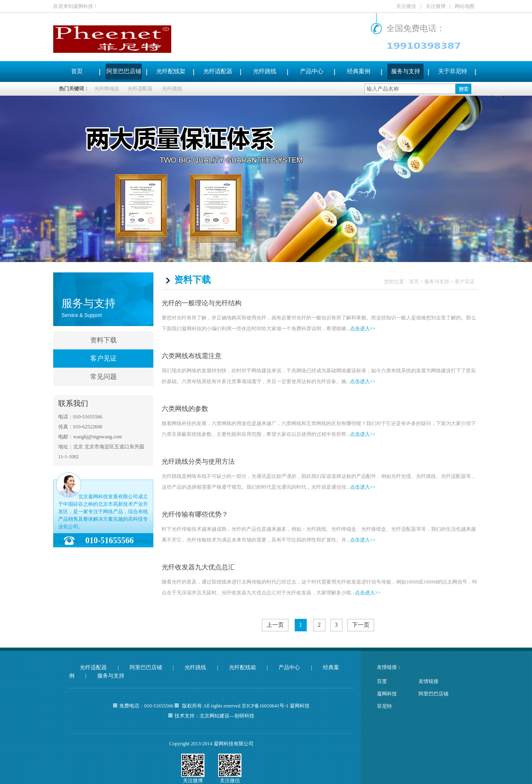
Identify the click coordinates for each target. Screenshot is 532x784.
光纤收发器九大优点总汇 (198, 567)
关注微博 (436, 6)
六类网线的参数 (185, 409)
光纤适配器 (218, 71)
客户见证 (103, 358)
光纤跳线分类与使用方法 (198, 461)
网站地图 (465, 6)
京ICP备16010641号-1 (265, 706)
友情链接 (429, 681)
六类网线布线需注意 (192, 356)
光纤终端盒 (107, 89)
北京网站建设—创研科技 (227, 716)
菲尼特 (384, 706)
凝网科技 (387, 694)
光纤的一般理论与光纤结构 (202, 303)
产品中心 (312, 71)
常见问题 (103, 377)
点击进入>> (363, 329)
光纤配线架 (171, 71)
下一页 (361, 625)
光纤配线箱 (243, 667)
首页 (77, 71)
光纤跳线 (265, 71)
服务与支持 (406, 71)
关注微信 (406, 6)
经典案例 (359, 71)
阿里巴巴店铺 (124, 71)
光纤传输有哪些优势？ (195, 514)
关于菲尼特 (453, 71)
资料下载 (103, 340)
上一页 (275, 625)
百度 (382, 681)
